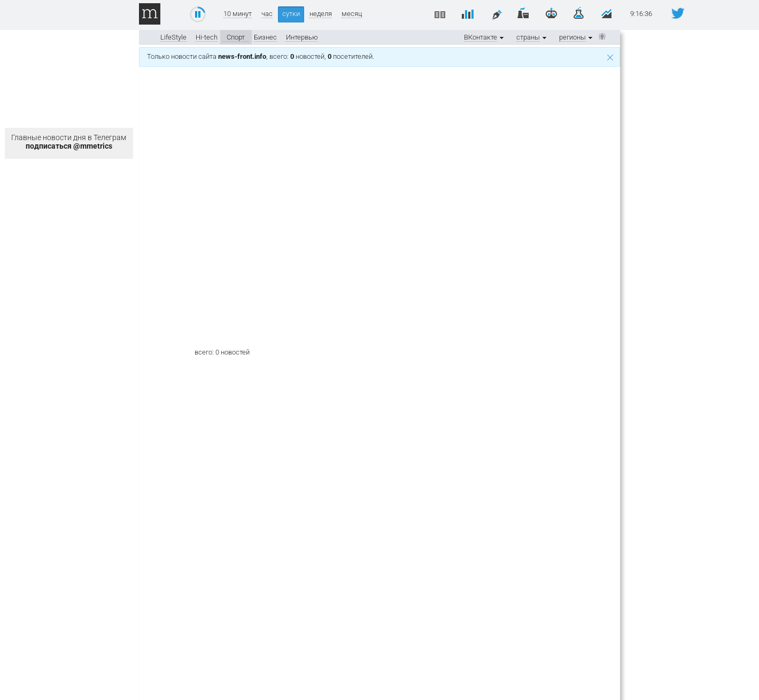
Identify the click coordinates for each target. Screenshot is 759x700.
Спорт (236, 37)
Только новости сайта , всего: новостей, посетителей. (380, 56)
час (267, 14)
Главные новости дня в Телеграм (69, 142)
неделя (321, 14)
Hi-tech (207, 37)
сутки (291, 14)
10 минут (238, 14)
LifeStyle (173, 37)
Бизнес (265, 37)
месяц (352, 14)
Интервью (302, 37)
